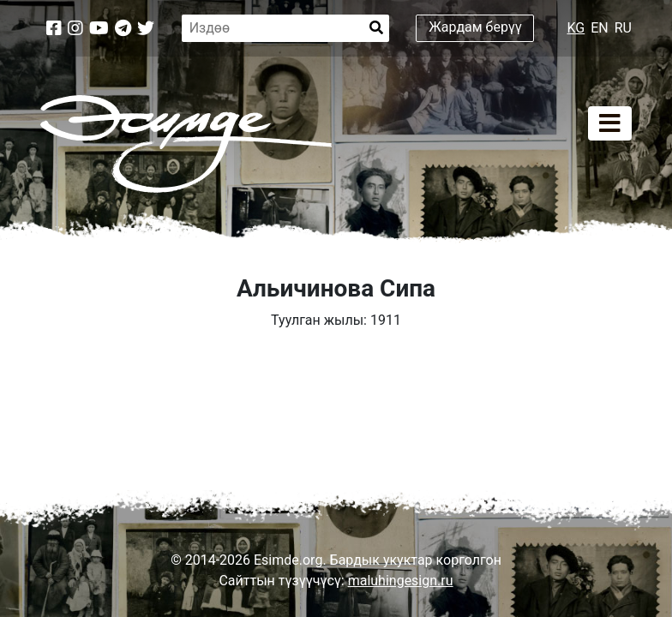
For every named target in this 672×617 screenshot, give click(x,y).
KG (576, 28)
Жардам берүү (475, 27)
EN (600, 28)
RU (623, 28)
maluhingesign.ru (401, 581)
